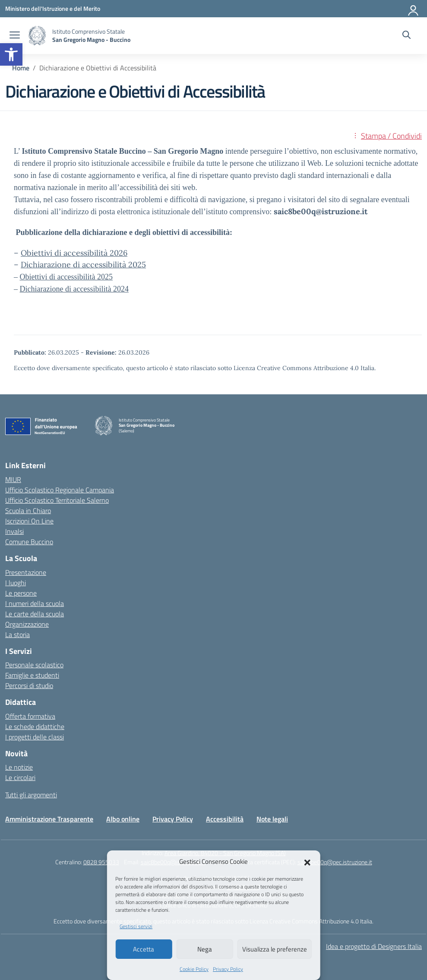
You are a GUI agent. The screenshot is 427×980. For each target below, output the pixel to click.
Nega (205, 949)
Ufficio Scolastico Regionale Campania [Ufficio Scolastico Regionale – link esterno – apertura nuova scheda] (60, 490)
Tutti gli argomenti (31, 795)
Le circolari (20, 777)
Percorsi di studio (29, 685)
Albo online (123, 819)
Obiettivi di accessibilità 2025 (66, 277)
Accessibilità (225, 819)
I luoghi (16, 583)
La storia (17, 634)
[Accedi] (414, 9)
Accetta (144, 949)
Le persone (21, 593)
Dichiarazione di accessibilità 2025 (83, 265)
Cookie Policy (194, 969)
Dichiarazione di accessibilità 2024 (74, 289)
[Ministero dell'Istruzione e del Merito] (53, 8)
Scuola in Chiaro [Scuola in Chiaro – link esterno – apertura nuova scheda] (28, 511)
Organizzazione (27, 624)
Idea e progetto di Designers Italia (374, 946)
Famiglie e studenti (32, 675)
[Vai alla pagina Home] (21, 68)
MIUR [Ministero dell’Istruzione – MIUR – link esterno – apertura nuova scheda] (13, 479)
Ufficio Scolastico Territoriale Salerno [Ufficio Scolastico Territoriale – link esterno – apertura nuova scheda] (57, 500)
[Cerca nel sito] (406, 36)
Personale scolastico (34, 665)
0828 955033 (101, 862)
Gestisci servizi (136, 926)
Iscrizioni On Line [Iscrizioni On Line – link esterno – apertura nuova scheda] (29, 521)
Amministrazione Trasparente (49, 819)
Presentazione (26, 572)
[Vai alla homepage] (37, 36)
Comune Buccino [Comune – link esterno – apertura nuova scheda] (29, 542)
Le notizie (19, 767)
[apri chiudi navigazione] (15, 36)
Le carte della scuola (35, 614)
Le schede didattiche (35, 726)
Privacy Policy (228, 969)
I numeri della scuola (35, 603)
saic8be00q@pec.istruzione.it (335, 862)
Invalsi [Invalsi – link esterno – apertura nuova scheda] (14, 531)
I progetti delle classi (35, 737)
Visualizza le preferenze (275, 949)
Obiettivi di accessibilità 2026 (74, 253)
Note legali (272, 819)
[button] (11, 54)
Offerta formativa (30, 716)
